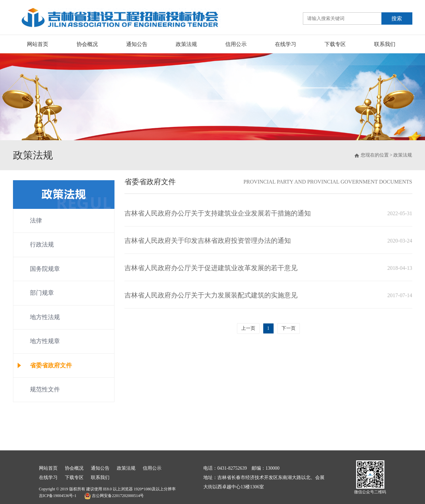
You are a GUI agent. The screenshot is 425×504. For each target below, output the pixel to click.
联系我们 (385, 44)
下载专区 (335, 44)
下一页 (289, 328)
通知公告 (137, 44)
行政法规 (42, 245)
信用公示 (236, 44)
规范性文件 (45, 389)
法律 (36, 221)
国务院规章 (45, 269)
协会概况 (87, 44)
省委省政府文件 (51, 365)
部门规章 (42, 293)
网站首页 (38, 44)
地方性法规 (45, 317)
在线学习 (286, 44)
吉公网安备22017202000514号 (114, 496)
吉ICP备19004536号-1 (58, 496)
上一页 (248, 328)
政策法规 (186, 44)
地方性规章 (45, 341)
